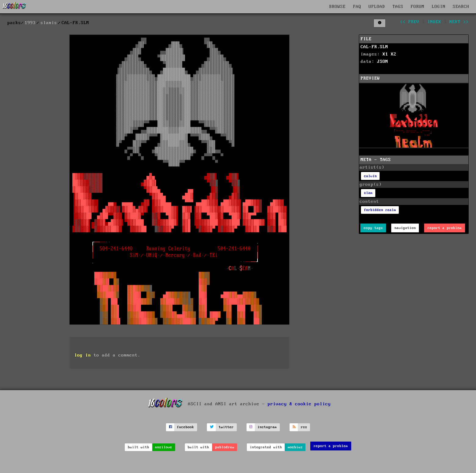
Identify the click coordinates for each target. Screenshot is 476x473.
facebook (186, 427)
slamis (49, 23)
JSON (383, 62)
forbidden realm (380, 210)
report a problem (445, 228)
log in (83, 355)
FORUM (418, 7)
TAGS (398, 7)
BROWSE (337, 7)
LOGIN (439, 7)
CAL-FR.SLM (374, 47)
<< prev (410, 22)
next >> (459, 22)
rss (304, 427)
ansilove (164, 447)
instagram (267, 427)
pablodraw (225, 447)
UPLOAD (377, 7)
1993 (30, 23)
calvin (370, 176)
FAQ (357, 7)
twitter (226, 427)
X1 (385, 54)
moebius (295, 447)
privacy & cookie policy (299, 404)
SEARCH (461, 7)
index (434, 22)
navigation (405, 228)
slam (368, 193)
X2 (394, 54)
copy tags (373, 228)
